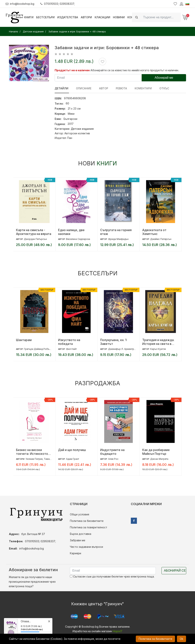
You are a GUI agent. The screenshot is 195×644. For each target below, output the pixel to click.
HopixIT (118, 631)
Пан (70, 138)
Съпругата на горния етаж (116, 232)
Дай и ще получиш (72, 450)
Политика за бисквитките (87, 521)
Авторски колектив (77, 133)
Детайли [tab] (62, 88)
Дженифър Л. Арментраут (123, 349)
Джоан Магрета (159, 459)
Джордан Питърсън (35, 239)
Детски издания (82, 129)
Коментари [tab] (142, 88)
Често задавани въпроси (86, 547)
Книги (29, 17)
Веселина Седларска (78, 239)
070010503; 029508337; (58, 4)
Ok (181, 639)
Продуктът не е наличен (72, 70)
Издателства (68, 17)
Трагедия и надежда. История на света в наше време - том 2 (158, 342)
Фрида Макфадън (118, 239)
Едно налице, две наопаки (71, 232)
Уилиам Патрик (34, 459)
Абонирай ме (164, 78)
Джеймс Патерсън (161, 239)
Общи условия (80, 514)
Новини (119, 17)
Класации (102, 17)
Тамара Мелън (52, 459)
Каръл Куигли (158, 349)
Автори (86, 17)
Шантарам (24, 340)
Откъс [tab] (162, 88)
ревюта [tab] (120, 88)
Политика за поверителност (89, 527)
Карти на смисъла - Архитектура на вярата (34, 232)
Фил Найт (71, 349)
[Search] (161, 17)
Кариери (76, 553)
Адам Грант (73, 459)
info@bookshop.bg (20, 4)
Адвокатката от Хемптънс (154, 232)
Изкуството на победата (69, 342)
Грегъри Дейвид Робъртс (39, 349)
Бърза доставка (81, 534)
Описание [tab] (83, 88)
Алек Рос (113, 459)
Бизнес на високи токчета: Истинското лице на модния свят (32, 452)
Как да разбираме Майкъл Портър (156, 452)
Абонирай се (175, 571)
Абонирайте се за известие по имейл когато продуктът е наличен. (135, 70)
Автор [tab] (103, 88)
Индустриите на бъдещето (112, 452)
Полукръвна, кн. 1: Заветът (114, 342)
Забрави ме (78, 540)
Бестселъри (45, 17)
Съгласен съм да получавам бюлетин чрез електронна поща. (112, 576)
